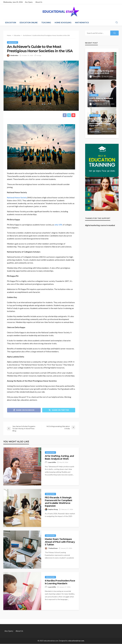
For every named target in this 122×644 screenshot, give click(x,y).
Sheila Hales (14, 55)
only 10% (58, 225)
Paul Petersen (97, 104)
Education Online (29, 22)
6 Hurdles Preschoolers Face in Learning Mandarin (60, 582)
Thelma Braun (53, 548)
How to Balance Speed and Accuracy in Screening (101, 100)
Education (11, 22)
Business (94, 95)
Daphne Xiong (53, 509)
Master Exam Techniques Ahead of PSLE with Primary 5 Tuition (60, 542)
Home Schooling (63, 22)
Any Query (29, 2)
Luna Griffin (52, 462)
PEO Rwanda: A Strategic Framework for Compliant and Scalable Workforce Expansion (59, 502)
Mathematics (82, 22)
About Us (39, 2)
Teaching (46, 22)
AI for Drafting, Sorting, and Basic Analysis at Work (59, 458)
